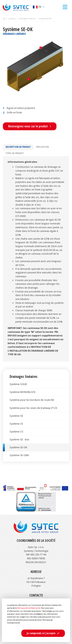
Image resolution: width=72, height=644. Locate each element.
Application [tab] (42, 147)
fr (37, 7)
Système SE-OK (18, 447)
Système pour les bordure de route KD (32, 400)
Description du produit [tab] (18, 147)
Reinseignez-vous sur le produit (30, 126)
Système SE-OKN (19, 455)
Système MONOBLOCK (22, 392)
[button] (43, 633)
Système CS (16, 432)
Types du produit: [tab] (15, 153)
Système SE (16, 416)
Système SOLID (18, 384)
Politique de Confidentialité (29, 608)
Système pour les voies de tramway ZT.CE (33, 408)
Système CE (16, 424)
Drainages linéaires (27, 19)
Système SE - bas (19, 439)
